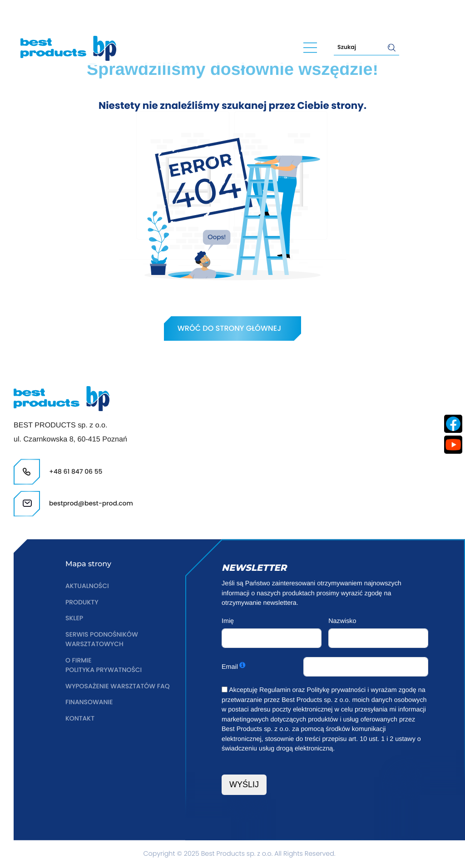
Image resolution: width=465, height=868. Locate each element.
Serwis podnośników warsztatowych (103, 640)
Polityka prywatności (105, 670)
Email (230, 667)
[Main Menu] (310, 47)
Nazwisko (342, 621)
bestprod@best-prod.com (152, 15)
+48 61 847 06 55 (54, 15)
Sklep (74, 618)
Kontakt (80, 719)
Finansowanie (90, 702)
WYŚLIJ (244, 785)
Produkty (82, 603)
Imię (228, 621)
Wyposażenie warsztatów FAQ (119, 687)
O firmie (79, 661)
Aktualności (88, 586)
